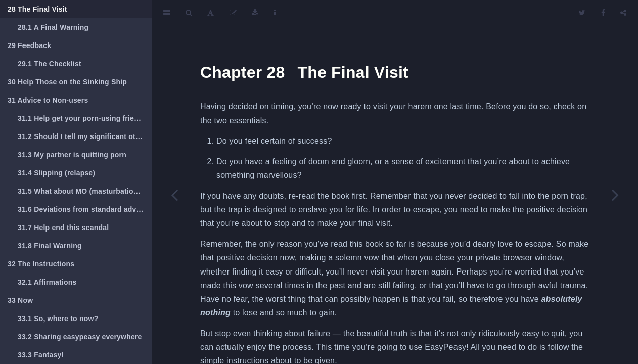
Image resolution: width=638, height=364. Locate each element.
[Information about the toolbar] (275, 13)
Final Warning (50, 246)
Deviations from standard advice (82, 209)
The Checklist (50, 64)
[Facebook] (603, 13)
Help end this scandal (63, 227)
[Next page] (615, 195)
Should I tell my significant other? (84, 136)
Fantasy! (41, 355)
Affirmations (47, 282)
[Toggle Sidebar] (167, 13)
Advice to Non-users (48, 100)
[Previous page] (174, 195)
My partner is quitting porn (72, 155)
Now (20, 300)
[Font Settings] (211, 13)
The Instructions (41, 264)
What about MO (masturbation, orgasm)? (85, 191)
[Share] (623, 13)
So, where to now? (58, 318)
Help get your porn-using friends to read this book (85, 118)
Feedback (29, 45)
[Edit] (233, 13)
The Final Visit (37, 9)
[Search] (189, 13)
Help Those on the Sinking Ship (67, 82)
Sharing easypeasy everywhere (80, 337)
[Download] (255, 13)
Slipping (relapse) (56, 173)
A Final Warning (53, 27)
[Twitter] (582, 13)
